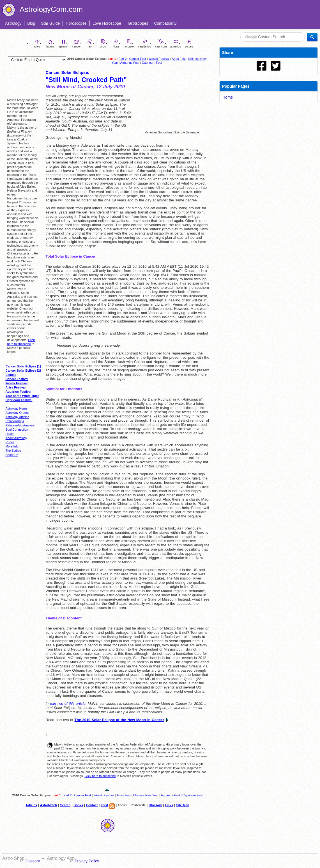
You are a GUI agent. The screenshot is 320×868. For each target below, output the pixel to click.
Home (228, 97)
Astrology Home (17, 408)
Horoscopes (76, 23)
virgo (103, 43)
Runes (10, 442)
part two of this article (68, 704)
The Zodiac (13, 451)
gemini (63, 43)
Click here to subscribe (100, 776)
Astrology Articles (17, 417)
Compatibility (165, 23)
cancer (77, 43)
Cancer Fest (138, 59)
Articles (31, 805)
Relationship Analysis (20, 425)
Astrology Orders (17, 413)
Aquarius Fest (130, 63)
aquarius (176, 43)
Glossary (155, 805)
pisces (189, 43)
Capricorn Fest (152, 63)
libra (116, 43)
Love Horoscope (107, 23)
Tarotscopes (138, 23)
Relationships (15, 421)
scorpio (129, 43)
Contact (92, 805)
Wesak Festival (159, 59)
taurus (50, 43)
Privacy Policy (87, 861)
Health (10, 434)
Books (78, 805)
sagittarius (145, 43)
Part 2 (122, 59)
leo (90, 43)
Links (169, 805)
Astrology (13, 23)
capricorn (161, 43)
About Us (12, 455)
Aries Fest (179, 59)
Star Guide (50, 23)
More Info (12, 446)
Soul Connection (17, 430)
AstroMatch (49, 805)
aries (37, 43)
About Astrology (16, 438)
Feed (104, 805)
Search (65, 805)
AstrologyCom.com (51, 9)
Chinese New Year (146, 795)
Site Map (183, 805)
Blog (31, 23)
